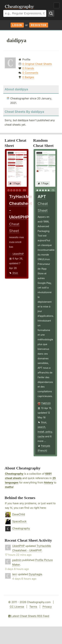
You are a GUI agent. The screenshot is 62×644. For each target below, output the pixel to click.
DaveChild (19, 514)
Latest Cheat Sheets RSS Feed (29, 616)
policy (49, 432)
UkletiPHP (18, 254)
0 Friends (28, 68)
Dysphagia (35, 574)
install (41, 432)
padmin (17, 560)
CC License (17, 607)
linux (15, 273)
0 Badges (28, 77)
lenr (15, 574)
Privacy (47, 607)
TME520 (46, 403)
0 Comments (30, 73)
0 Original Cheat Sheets (37, 64)
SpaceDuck (19, 521)
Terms (33, 607)
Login (17, 25)
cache (41, 436)
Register (39, 25)
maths (9, 487)
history (49, 483)
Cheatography (14, 474)
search (41, 427)
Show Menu (57, 5)
